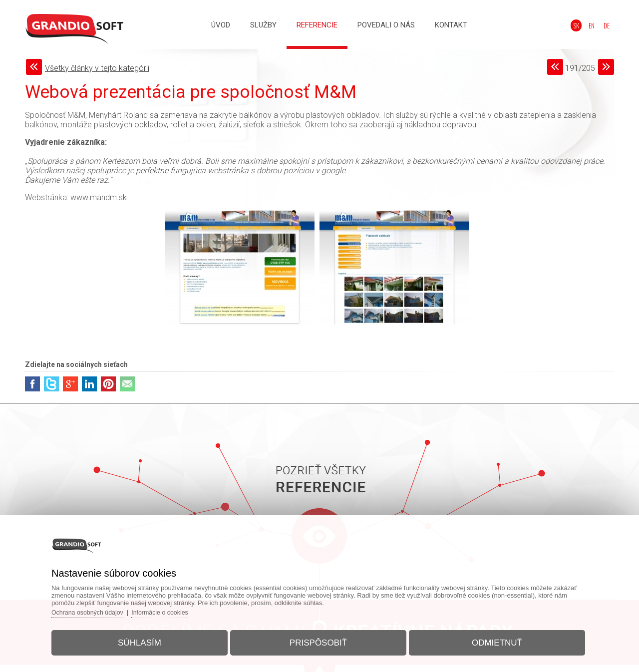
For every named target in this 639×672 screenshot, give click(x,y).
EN (596, 25)
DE (609, 25)
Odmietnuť (488, 639)
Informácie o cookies (177, 608)
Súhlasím (148, 639)
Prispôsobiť (318, 639)
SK (583, 25)
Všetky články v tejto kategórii (97, 68)
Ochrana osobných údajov (102, 608)
